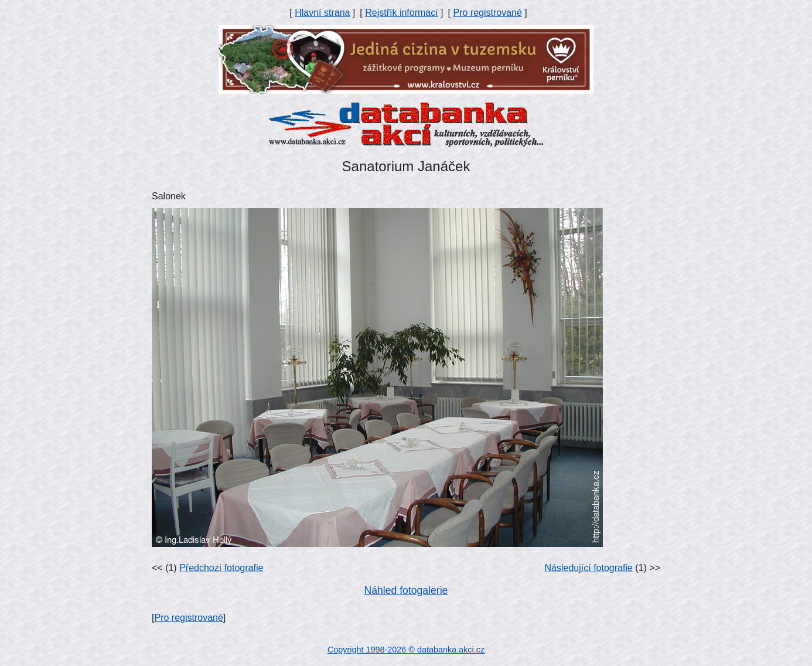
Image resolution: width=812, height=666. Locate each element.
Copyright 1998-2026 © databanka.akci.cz (406, 650)
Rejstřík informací (401, 13)
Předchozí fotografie (221, 568)
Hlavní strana (322, 13)
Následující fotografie (589, 568)
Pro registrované (487, 13)
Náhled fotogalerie (406, 590)
